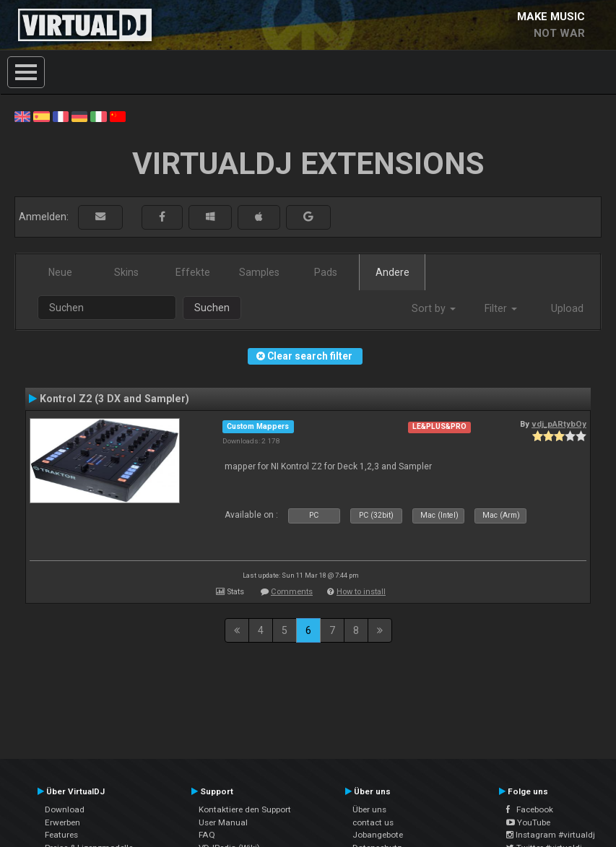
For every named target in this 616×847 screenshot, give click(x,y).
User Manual (223, 822)
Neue (60, 272)
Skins (126, 272)
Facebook (530, 809)
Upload (567, 308)
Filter (501, 308)
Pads (326, 272)
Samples (259, 272)
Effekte (193, 272)
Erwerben (62, 822)
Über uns (369, 809)
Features (61, 835)
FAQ (207, 835)
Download (65, 809)
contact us (373, 822)
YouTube (528, 822)
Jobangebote (378, 835)
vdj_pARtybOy (559, 424)
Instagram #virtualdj (551, 835)
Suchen (212, 308)
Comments (292, 592)
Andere (392, 272)
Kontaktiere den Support (245, 809)
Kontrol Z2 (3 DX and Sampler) (114, 399)
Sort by (434, 308)
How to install (361, 592)
